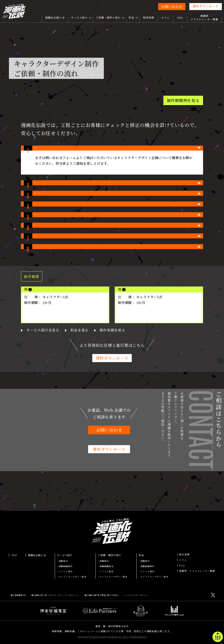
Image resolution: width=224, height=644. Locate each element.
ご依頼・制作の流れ (108, 17)
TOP (14, 555)
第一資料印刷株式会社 (116, 626)
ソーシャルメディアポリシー (136, 595)
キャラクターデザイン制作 (73, 577)
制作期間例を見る (183, 100)
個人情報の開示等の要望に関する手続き (102, 595)
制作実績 (149, 17)
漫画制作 (63, 561)
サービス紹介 (79, 17)
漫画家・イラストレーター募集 (197, 571)
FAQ (180, 17)
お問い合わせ (172, 6)
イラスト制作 (66, 571)
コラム (165, 17)
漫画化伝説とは (55, 17)
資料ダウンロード (205, 6)
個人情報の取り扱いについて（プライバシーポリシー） (55, 595)
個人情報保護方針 (18, 595)
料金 (132, 17)
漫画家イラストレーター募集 (204, 17)
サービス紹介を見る (40, 370)
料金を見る (72, 370)
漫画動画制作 (66, 566)
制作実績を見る (101, 370)
